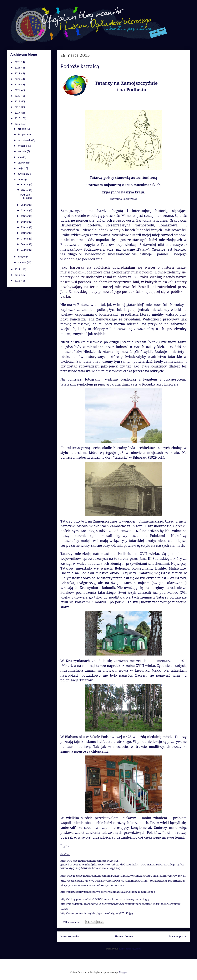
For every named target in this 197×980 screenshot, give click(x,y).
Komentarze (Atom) (130, 949)
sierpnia (22, 151)
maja (21, 168)
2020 (18, 96)
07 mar (25, 239)
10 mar (25, 233)
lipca (20, 157)
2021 (18, 90)
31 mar (25, 185)
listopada (23, 135)
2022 (18, 85)
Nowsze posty (70, 937)
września (23, 146)
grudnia (22, 129)
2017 (18, 113)
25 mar (25, 205)
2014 (18, 270)
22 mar (25, 211)
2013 (18, 275)
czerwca (23, 163)
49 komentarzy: (72, 922)
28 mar (25, 190)
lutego (22, 257)
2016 (18, 118)
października (25, 140)
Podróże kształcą (80, 67)
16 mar (25, 222)
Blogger (123, 972)
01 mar (25, 250)
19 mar (25, 216)
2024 (18, 74)
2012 (18, 281)
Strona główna (124, 937)
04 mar (25, 244)
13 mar (25, 227)
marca (21, 180)
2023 (18, 79)
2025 (18, 68)
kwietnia (23, 174)
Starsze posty (178, 937)
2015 (18, 124)
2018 (18, 107)
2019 (18, 102)
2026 (18, 62)
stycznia (22, 263)
